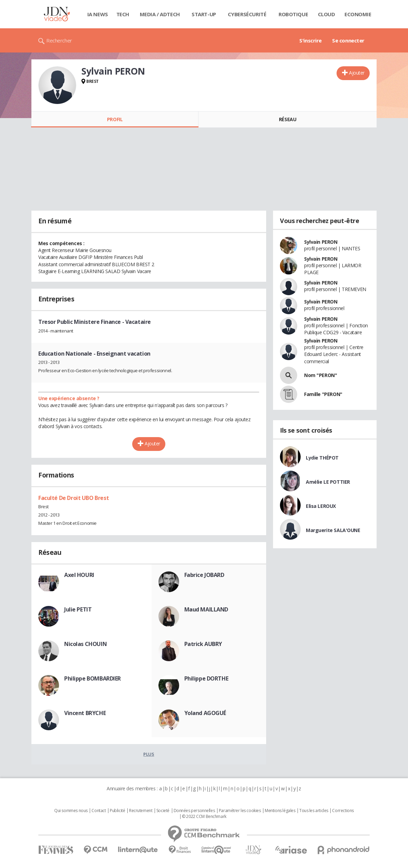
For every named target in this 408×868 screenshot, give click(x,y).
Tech (123, 14)
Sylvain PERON (321, 242)
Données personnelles (194, 811)
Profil (115, 119)
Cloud (327, 14)
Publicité (117, 811)
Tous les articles (314, 811)
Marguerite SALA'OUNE (333, 530)
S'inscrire (310, 40)
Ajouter (357, 73)
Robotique (293, 14)
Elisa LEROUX (321, 506)
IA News (98, 14)
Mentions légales (280, 811)
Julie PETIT (78, 609)
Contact (99, 811)
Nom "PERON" (320, 375)
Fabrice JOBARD (204, 575)
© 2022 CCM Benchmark (204, 817)
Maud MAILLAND (206, 609)
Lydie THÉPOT (322, 458)
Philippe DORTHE (206, 678)
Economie (358, 14)
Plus (149, 754)
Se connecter (348, 40)
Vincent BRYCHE (85, 713)
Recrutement (141, 811)
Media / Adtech (160, 14)
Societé (163, 811)
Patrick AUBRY (203, 644)
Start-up (204, 14)
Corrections (343, 811)
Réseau (288, 119)
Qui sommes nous (71, 811)
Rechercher (59, 40)
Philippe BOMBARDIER (93, 678)
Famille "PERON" (323, 394)
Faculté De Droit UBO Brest (74, 498)
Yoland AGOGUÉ (205, 713)
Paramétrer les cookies (240, 811)
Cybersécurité (247, 14)
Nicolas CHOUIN (85, 644)
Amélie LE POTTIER (328, 482)
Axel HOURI (79, 575)
